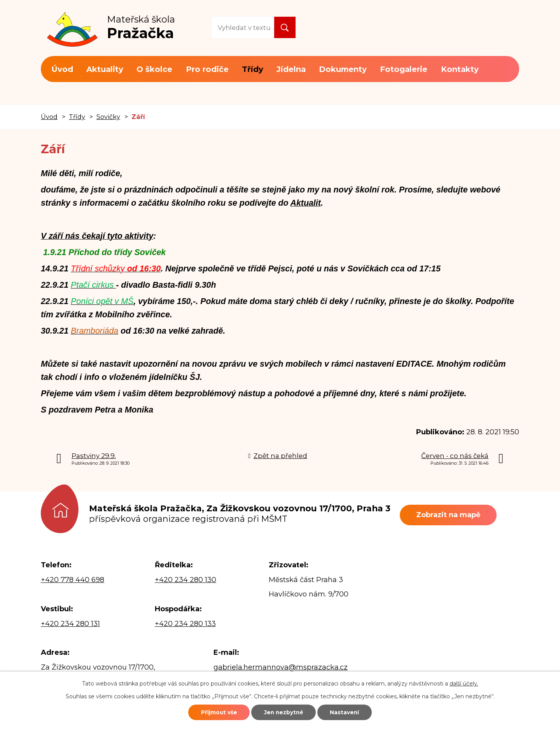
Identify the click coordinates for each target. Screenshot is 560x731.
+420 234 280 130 (185, 580)
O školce (154, 69)
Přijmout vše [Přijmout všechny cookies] (213, 712)
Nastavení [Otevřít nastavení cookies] (351, 712)
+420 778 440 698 (73, 580)
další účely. (464, 682)
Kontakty (460, 69)
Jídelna (291, 69)
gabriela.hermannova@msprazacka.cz (281, 667)
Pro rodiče (207, 69)
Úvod (62, 69)
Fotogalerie (404, 69)
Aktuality (105, 69)
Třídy (253, 69)
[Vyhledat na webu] (243, 27)
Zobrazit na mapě (451, 515)
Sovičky (108, 117)
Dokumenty (343, 69)
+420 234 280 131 (70, 624)
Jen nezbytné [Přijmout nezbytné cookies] (284, 712)
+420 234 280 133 (185, 624)
